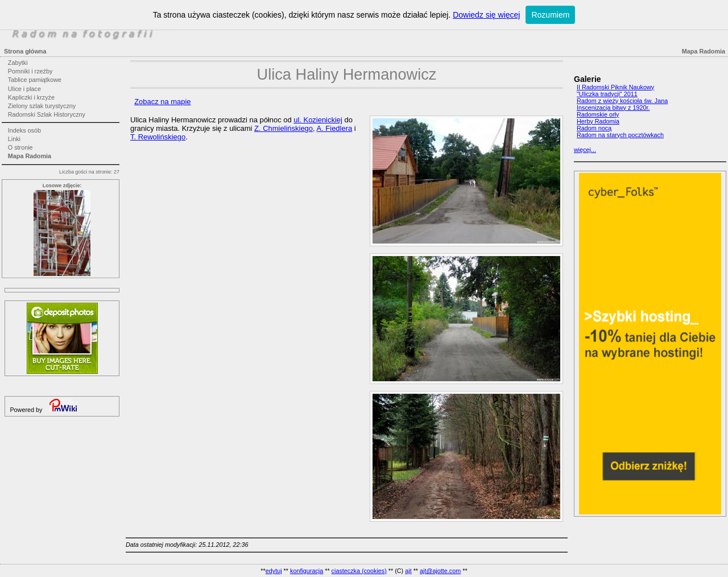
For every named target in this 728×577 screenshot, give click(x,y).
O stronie (20, 147)
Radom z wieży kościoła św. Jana (622, 101)
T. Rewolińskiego (158, 137)
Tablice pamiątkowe (35, 80)
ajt (408, 571)
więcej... (585, 150)
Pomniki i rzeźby (30, 71)
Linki (14, 139)
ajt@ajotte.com (440, 571)
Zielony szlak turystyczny (42, 106)
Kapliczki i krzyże (31, 97)
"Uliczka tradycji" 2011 (607, 94)
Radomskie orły (598, 114)
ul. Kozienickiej (318, 120)
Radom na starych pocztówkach (620, 135)
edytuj (274, 571)
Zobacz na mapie (162, 102)
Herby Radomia (598, 121)
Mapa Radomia (30, 156)
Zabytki (18, 63)
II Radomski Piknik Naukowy (615, 87)
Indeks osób (24, 130)
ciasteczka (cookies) (359, 571)
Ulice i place (24, 89)
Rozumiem (550, 15)
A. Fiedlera (335, 128)
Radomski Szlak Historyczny (47, 114)
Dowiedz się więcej (486, 15)
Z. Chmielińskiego (284, 128)
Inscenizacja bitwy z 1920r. (613, 108)
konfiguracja (307, 571)
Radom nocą (594, 128)
